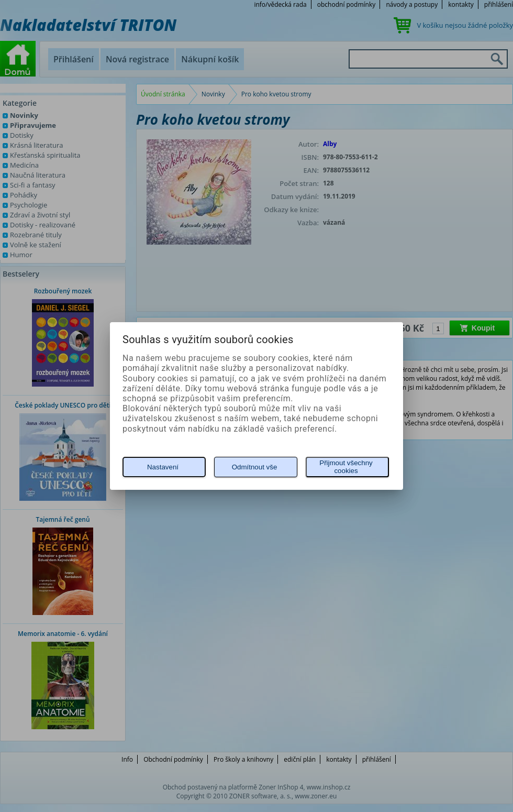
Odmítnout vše (255, 467)
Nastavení (163, 467)
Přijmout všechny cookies (346, 467)
